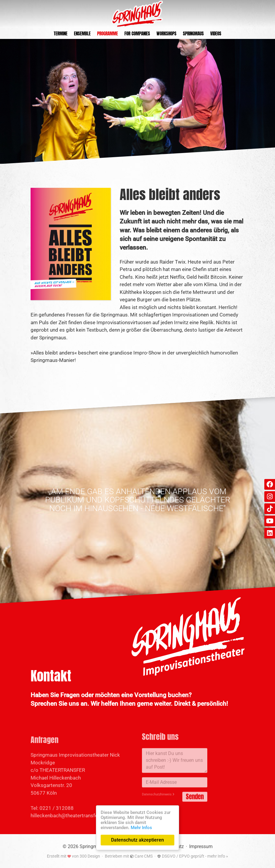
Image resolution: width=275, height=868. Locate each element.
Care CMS (141, 856)
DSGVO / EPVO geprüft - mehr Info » (193, 856)
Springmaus (193, 33)
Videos (216, 33)
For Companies (137, 33)
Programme (108, 33)
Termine (61, 33)
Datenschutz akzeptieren (137, 840)
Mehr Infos (141, 828)
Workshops (166, 33)
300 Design (90, 856)
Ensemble (82, 33)
